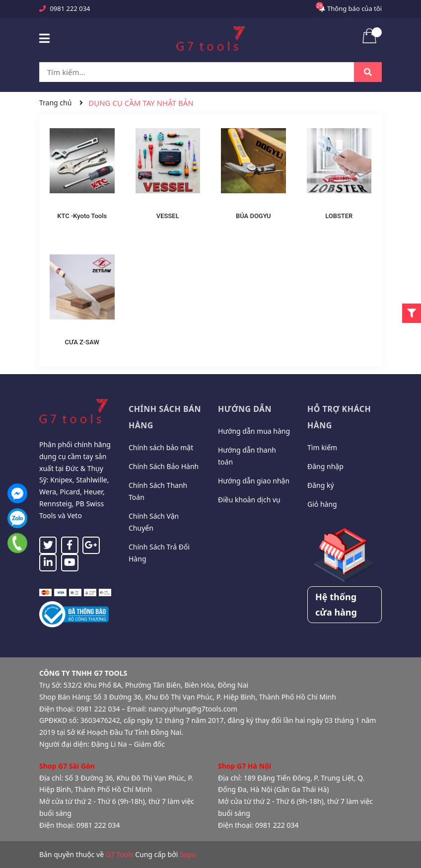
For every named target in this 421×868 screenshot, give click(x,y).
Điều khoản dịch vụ (249, 500)
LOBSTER (339, 216)
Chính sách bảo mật (161, 447)
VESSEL (168, 216)
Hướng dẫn (245, 409)
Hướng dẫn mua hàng (254, 431)
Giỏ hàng (322, 504)
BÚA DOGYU (253, 216)
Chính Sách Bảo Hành (164, 466)
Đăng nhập (325, 466)
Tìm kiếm (322, 447)
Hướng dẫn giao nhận (254, 481)
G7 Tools (120, 854)
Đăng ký (321, 485)
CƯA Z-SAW (82, 342)
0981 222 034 (70, 8)
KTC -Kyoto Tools (82, 216)
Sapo (188, 854)
